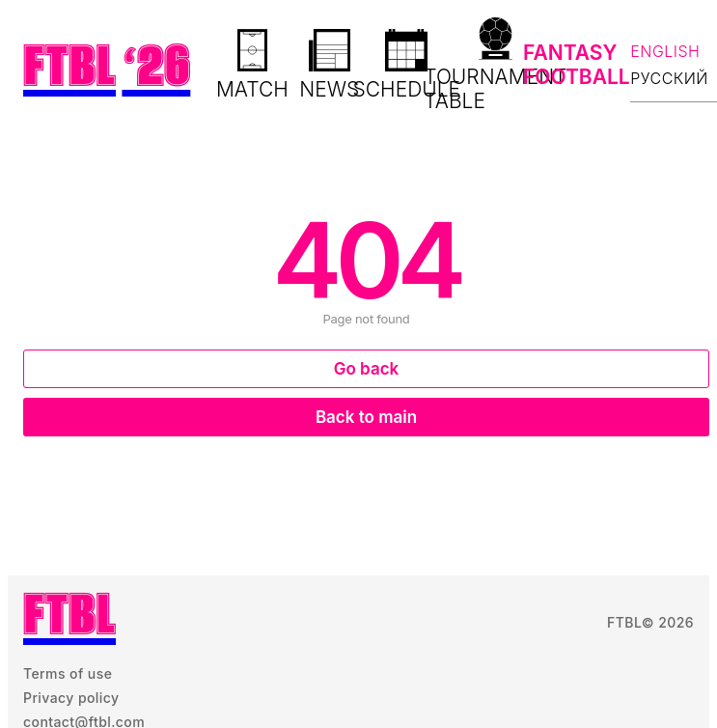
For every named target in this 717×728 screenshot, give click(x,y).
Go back (367, 369)
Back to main (366, 417)
